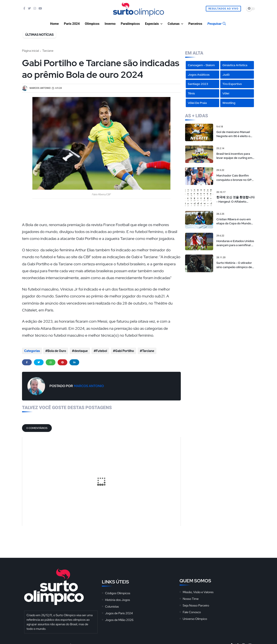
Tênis (191, 93)
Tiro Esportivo (232, 84)
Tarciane (48, 51)
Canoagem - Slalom (201, 65)
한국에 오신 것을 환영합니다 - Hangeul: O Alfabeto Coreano (235, 199)
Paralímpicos (130, 24)
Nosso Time (191, 598)
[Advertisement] (220, 303)
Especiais (152, 24)
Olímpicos (92, 24)
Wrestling (229, 103)
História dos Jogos (117, 599)
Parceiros (195, 24)
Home (54, 24)
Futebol (101, 351)
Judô (226, 75)
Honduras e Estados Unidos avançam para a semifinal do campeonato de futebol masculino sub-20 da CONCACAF (236, 243)
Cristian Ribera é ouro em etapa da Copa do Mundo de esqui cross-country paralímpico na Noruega (234, 221)
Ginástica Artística (235, 65)
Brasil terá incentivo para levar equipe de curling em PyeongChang (234, 156)
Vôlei (226, 93)
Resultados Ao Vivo (223, 9)
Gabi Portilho (123, 351)
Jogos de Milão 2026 (119, 619)
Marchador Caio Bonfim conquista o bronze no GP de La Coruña (234, 178)
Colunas (174, 24)
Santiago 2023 (198, 84)
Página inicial (30, 51)
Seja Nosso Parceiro (196, 604)
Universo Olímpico (195, 618)
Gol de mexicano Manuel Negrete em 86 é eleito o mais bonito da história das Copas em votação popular (235, 134)
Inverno (110, 24)
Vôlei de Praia (197, 103)
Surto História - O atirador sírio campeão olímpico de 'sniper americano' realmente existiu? (234, 265)
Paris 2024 (72, 24)
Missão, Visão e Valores (198, 591)
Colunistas (112, 605)
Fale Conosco (192, 611)
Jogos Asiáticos (199, 75)
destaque (80, 351)
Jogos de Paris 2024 (119, 612)
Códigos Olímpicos (118, 592)
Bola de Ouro (57, 351)
